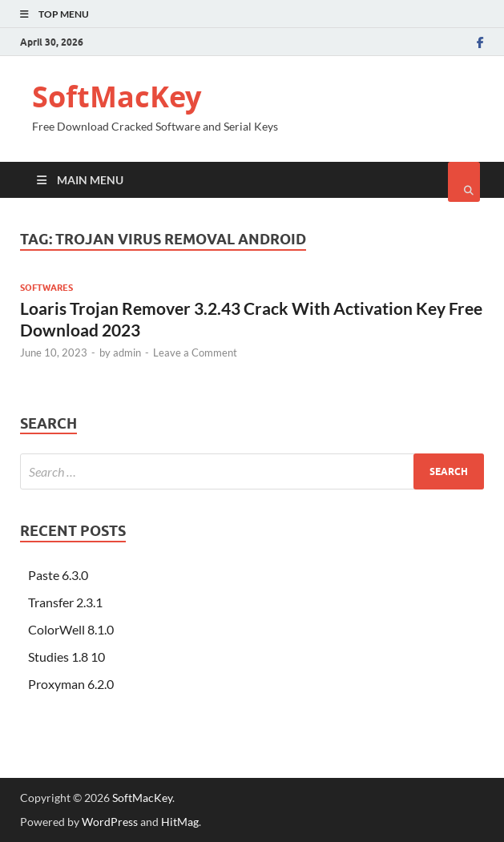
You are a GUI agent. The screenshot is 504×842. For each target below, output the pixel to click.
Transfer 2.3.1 (65, 602)
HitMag (180, 822)
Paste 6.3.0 (58, 575)
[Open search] (464, 182)
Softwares (46, 288)
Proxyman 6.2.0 (71, 684)
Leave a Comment (195, 353)
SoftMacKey (117, 97)
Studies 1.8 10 (67, 657)
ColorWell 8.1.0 (71, 629)
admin (127, 353)
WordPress (110, 822)
